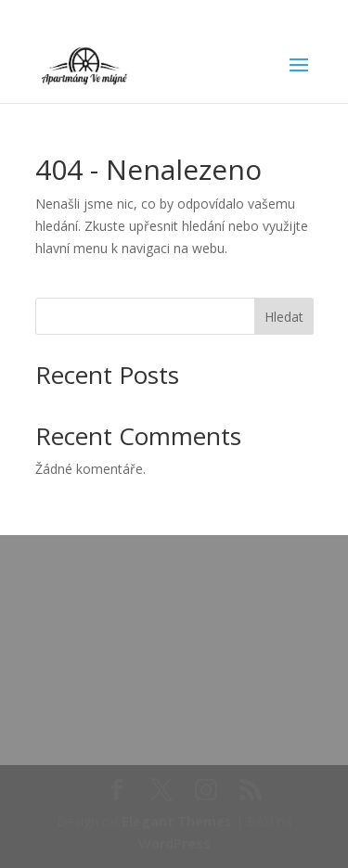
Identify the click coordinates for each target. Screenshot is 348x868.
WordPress (174, 843)
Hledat (284, 317)
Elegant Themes (177, 821)
